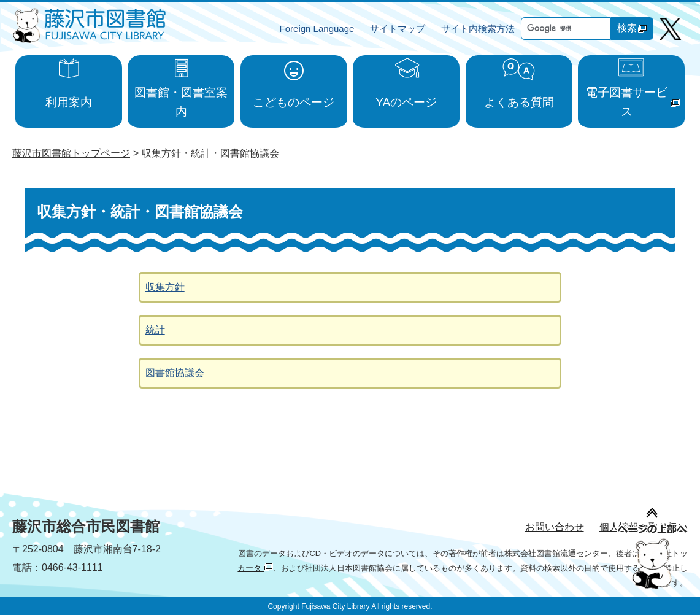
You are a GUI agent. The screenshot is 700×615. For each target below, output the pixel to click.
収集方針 (165, 287)
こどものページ (294, 102)
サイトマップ (398, 29)
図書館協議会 (175, 373)
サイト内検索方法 (478, 29)
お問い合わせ (555, 527)
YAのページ (406, 102)
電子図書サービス (633, 102)
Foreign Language (317, 29)
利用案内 (69, 102)
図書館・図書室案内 (181, 102)
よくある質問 (519, 102)
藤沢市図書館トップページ (71, 153)
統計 (155, 330)
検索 (632, 28)
